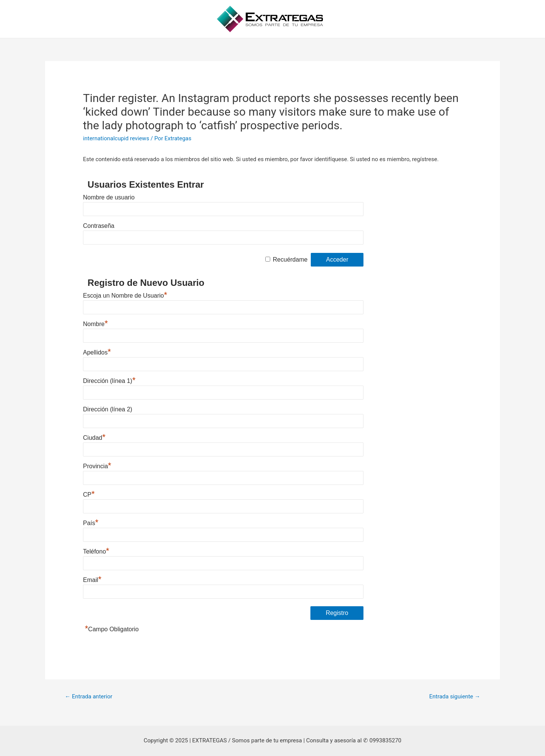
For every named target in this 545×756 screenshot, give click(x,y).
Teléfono (96, 551)
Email (92, 580)
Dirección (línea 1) (109, 381)
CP (89, 495)
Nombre (95, 324)
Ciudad (94, 438)
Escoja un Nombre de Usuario (125, 296)
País (91, 523)
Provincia (97, 466)
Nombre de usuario (109, 197)
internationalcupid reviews (116, 138)
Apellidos (97, 352)
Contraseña (99, 226)
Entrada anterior (88, 696)
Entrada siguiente (455, 696)
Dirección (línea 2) (108, 409)
